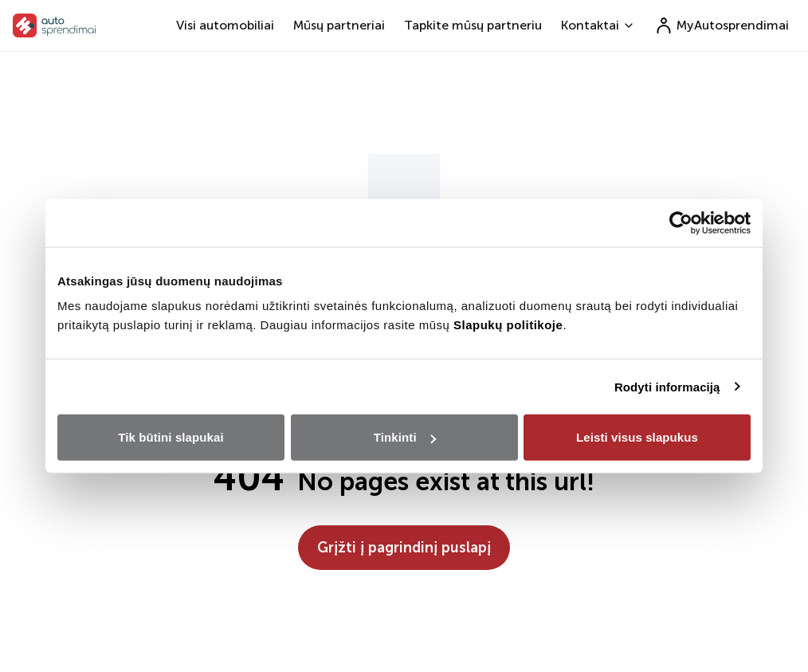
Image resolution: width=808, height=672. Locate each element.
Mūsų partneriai (339, 25)
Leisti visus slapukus (637, 437)
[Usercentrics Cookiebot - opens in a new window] (681, 222)
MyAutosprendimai (722, 26)
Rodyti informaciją (667, 386)
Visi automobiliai (225, 25)
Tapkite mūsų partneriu (473, 25)
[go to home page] (55, 26)
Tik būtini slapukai (171, 437)
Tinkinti (405, 437)
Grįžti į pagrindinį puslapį (404, 548)
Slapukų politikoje (508, 325)
